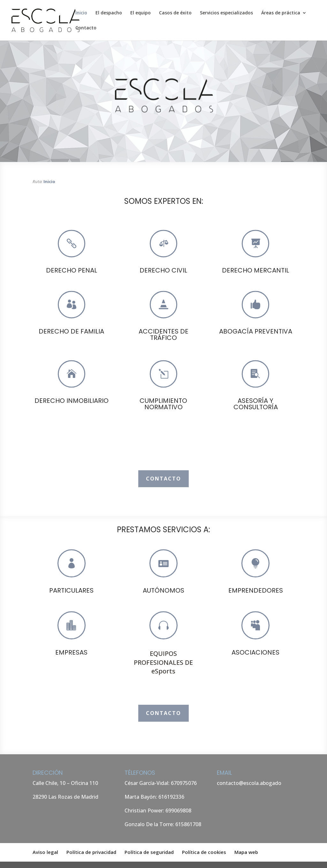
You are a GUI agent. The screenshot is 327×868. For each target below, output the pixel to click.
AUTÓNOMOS (163, 590)
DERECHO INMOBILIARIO (72, 401)
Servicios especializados (226, 13)
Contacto (86, 28)
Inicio (81, 13)
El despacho (109, 13)
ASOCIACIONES (255, 652)
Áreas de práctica (281, 13)
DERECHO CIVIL (163, 270)
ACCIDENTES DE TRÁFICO (163, 334)
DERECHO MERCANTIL (255, 270)
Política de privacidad (91, 852)
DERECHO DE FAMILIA (71, 331)
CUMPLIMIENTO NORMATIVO (163, 404)
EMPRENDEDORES (256, 590)
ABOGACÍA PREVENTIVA (256, 331)
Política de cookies (204, 852)
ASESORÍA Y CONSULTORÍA (256, 404)
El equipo (141, 13)
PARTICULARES (71, 590)
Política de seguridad (149, 852)
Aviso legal (45, 852)
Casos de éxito (175, 13)
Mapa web (246, 852)
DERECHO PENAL (72, 270)
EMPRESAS (71, 652)
